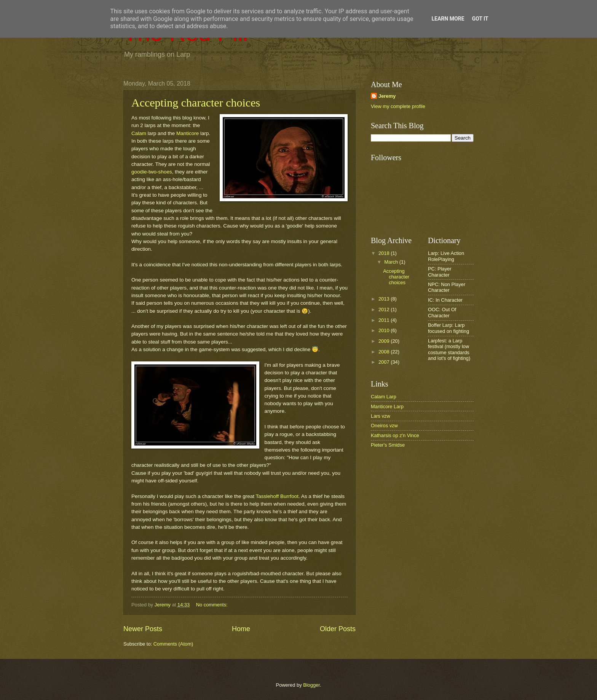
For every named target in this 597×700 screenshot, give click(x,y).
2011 (385, 320)
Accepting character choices (196, 103)
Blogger (311, 685)
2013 (385, 299)
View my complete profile (398, 106)
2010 (385, 330)
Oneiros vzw (384, 426)
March (392, 262)
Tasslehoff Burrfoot (277, 496)
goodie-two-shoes (152, 172)
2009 (385, 341)
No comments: (213, 605)
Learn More (448, 19)
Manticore (188, 133)
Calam (139, 133)
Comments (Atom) (173, 644)
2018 (385, 253)
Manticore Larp (387, 406)
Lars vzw (381, 416)
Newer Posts (143, 629)
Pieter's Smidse (388, 445)
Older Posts (338, 629)
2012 (385, 309)
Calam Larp (384, 397)
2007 (385, 362)
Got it (480, 19)
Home (241, 629)
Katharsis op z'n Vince (395, 435)
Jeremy (387, 96)
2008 (385, 352)
